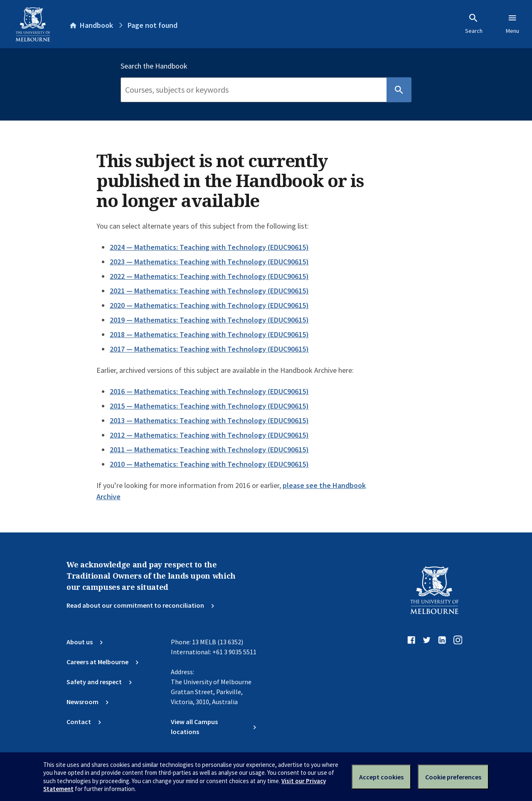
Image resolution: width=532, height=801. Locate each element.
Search (474, 24)
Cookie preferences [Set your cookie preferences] (453, 777)
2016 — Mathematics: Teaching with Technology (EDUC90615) (209, 391)
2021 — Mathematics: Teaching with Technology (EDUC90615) (209, 291)
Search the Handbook (154, 66)
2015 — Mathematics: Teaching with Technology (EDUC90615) (209, 406)
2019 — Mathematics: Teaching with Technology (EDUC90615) (209, 320)
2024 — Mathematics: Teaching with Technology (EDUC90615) (209, 247)
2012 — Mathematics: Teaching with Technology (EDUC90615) (209, 435)
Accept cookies (381, 777)
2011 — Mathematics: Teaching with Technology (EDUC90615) (209, 450)
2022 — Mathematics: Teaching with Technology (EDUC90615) (209, 276)
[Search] (254, 90)
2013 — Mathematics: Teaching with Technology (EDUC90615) (209, 420)
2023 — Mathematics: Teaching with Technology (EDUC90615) (209, 262)
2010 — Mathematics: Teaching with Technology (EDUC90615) (209, 464)
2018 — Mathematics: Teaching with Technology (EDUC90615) (209, 334)
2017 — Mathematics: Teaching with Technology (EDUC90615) (209, 349)
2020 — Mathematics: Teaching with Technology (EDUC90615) (209, 305)
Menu (512, 24)
